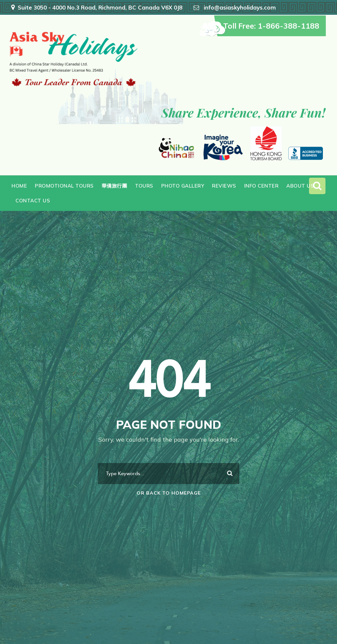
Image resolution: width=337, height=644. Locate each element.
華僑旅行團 (115, 186)
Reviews (224, 186)
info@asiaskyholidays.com (240, 7)
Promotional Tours (64, 186)
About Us (300, 186)
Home (19, 186)
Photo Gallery (183, 186)
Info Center (261, 186)
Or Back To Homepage (169, 493)
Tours (144, 186)
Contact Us (33, 201)
